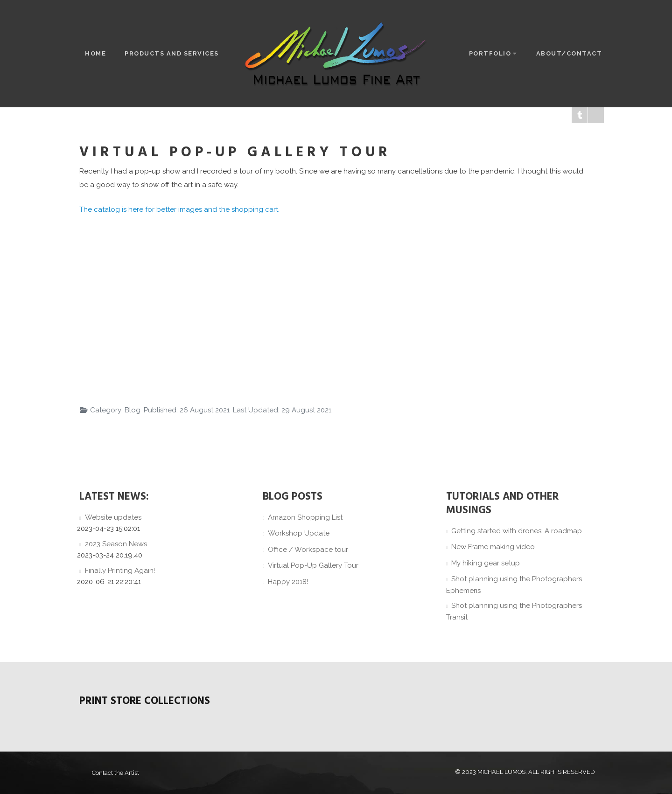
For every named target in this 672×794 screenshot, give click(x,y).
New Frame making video (493, 547)
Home (95, 53)
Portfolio (493, 53)
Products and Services (172, 53)
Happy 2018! (288, 582)
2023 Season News (116, 544)
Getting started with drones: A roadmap (517, 531)
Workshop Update (299, 533)
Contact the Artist (115, 773)
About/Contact (569, 53)
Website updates (113, 517)
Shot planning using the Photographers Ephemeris (514, 585)
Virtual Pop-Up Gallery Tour (313, 565)
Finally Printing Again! (120, 571)
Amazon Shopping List (305, 517)
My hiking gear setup (486, 563)
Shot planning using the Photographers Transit (514, 611)
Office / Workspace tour (308, 550)
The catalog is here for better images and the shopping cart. (179, 209)
